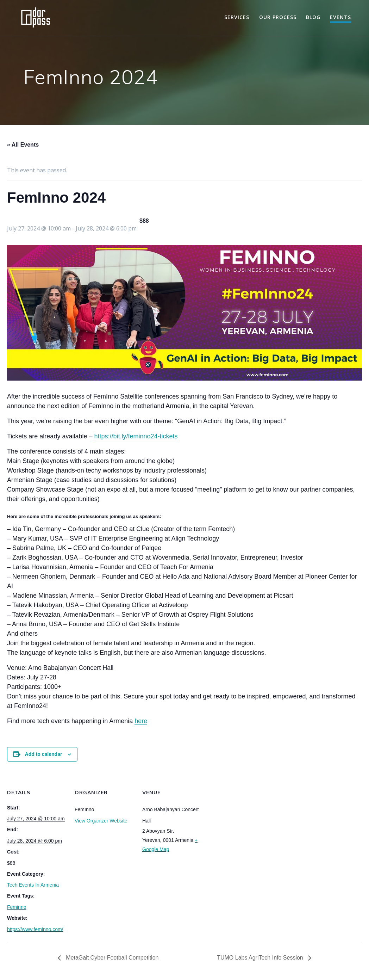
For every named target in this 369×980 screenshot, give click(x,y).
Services (237, 17)
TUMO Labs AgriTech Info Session (261, 958)
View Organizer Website (101, 821)
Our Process (278, 17)
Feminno (17, 907)
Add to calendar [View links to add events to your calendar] (44, 754)
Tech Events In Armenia (33, 885)
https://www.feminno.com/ (35, 929)
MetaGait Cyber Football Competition (112, 958)
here (141, 721)
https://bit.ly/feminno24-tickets (136, 436)
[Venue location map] (247, 821)
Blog (313, 17)
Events (340, 17)
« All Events (23, 145)
